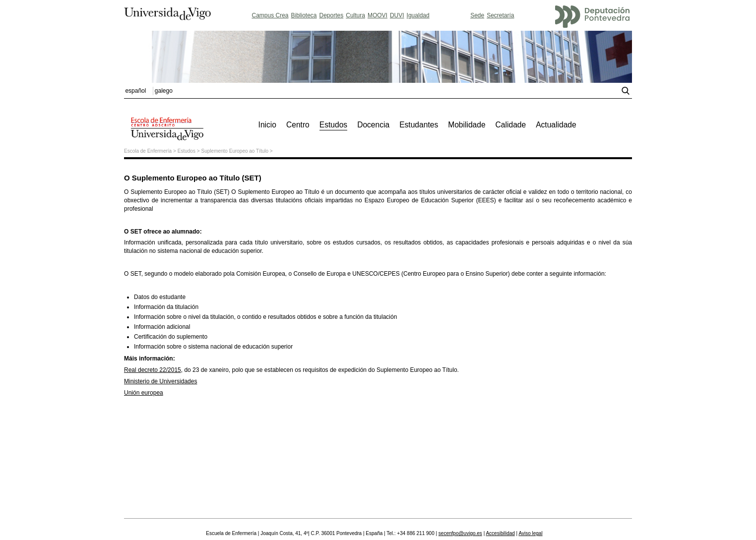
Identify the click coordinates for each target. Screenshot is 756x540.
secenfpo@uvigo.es (460, 533)
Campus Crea (270, 15)
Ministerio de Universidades (160, 381)
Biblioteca (304, 15)
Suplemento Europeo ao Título (235, 151)
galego (164, 91)
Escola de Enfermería (148, 151)
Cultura (355, 15)
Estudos (187, 151)
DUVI (397, 15)
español (135, 91)
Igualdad (418, 15)
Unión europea (144, 393)
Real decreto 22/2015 (153, 370)
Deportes (332, 15)
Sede (477, 15)
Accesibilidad (500, 533)
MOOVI (378, 15)
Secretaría (500, 15)
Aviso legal (530, 533)
